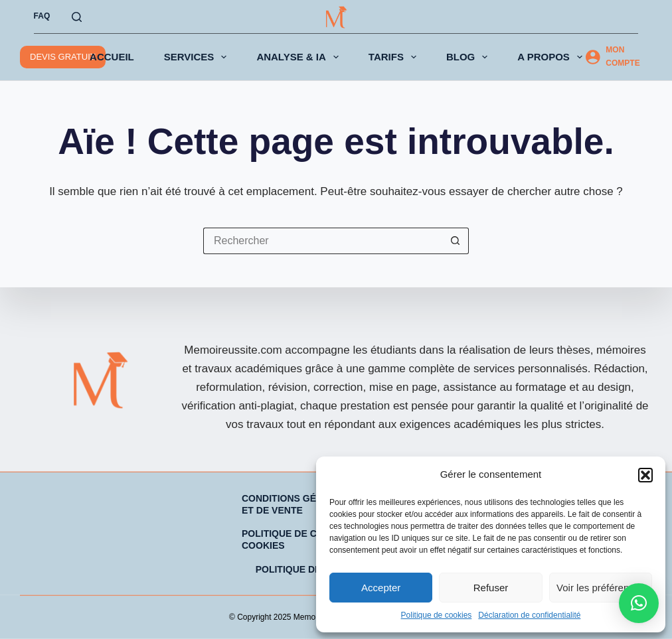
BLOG (469, 57)
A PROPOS (552, 57)
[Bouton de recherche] (456, 241)
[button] (645, 475)
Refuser (491, 588)
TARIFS (395, 57)
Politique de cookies (437, 615)
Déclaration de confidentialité (529, 615)
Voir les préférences (601, 588)
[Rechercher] (77, 17)
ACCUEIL (112, 57)
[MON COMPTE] (616, 57)
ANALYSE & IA (300, 57)
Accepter (381, 588)
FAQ (42, 16)
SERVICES (198, 57)
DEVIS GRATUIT (63, 57)
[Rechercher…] (323, 241)
